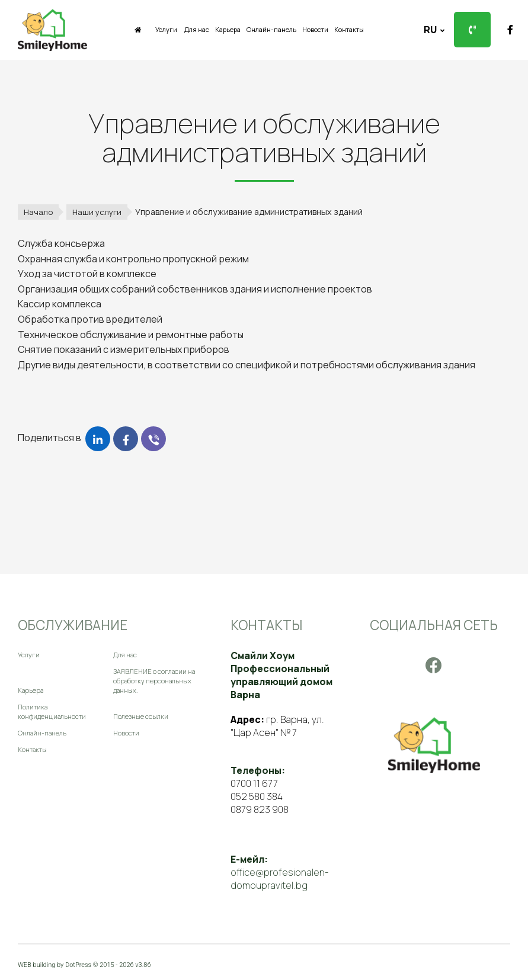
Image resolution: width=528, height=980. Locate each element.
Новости (315, 29)
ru (431, 30)
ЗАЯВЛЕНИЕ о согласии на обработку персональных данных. (154, 681)
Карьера (228, 29)
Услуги (166, 29)
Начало (38, 212)
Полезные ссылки (141, 716)
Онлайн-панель (271, 29)
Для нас (197, 29)
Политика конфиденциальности (52, 711)
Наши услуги (97, 212)
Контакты (349, 29)
